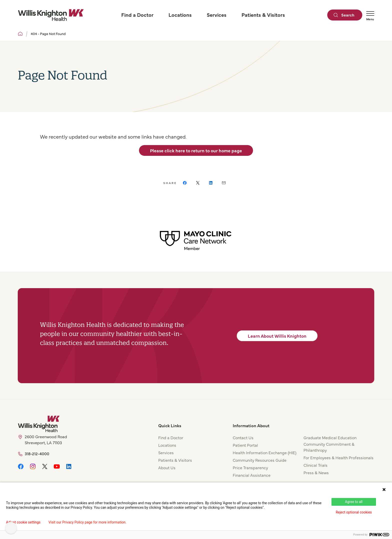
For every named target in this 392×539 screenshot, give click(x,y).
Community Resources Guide (260, 460)
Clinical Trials (315, 465)
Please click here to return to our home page (196, 150)
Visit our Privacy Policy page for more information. (87, 522)
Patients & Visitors (175, 460)
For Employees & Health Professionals (338, 457)
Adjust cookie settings (23, 522)
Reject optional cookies (354, 512)
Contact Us (243, 437)
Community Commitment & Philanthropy (329, 447)
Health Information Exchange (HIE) (264, 452)
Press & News (316, 472)
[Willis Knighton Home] (51, 15)
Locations (167, 445)
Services (166, 452)
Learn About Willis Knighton (277, 336)
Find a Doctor (171, 437)
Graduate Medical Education (330, 437)
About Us (167, 467)
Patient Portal (245, 445)
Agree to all (354, 502)
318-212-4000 (37, 453)
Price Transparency (250, 467)
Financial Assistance (252, 475)
